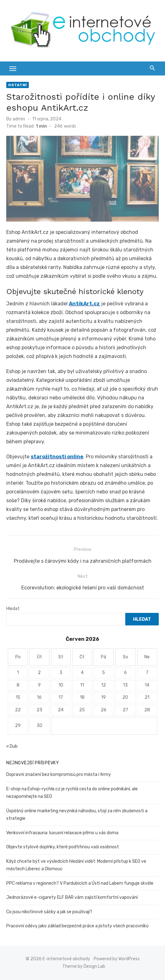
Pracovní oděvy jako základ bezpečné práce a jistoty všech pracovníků (77, 926)
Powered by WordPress (117, 959)
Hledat (13, 609)
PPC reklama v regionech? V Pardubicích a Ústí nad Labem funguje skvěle (80, 883)
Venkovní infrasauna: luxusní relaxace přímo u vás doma (62, 833)
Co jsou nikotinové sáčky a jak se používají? (49, 912)
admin (19, 119)
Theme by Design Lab (84, 966)
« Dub (12, 746)
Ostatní (18, 85)
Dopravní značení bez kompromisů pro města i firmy (59, 775)
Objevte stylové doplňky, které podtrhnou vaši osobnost (63, 847)
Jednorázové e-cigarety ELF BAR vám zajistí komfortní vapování (72, 897)
